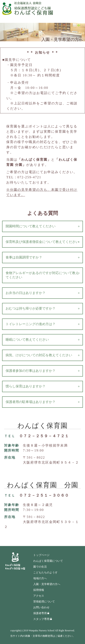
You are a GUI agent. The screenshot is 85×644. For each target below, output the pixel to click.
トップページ (41, 555)
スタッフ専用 (42, 619)
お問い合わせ (41, 607)
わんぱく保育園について (48, 561)
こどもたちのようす (45, 572)
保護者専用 (41, 613)
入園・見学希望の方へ (47, 584)
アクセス (39, 596)
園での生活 (40, 567)
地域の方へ (40, 578)
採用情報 (39, 590)
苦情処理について (44, 602)
